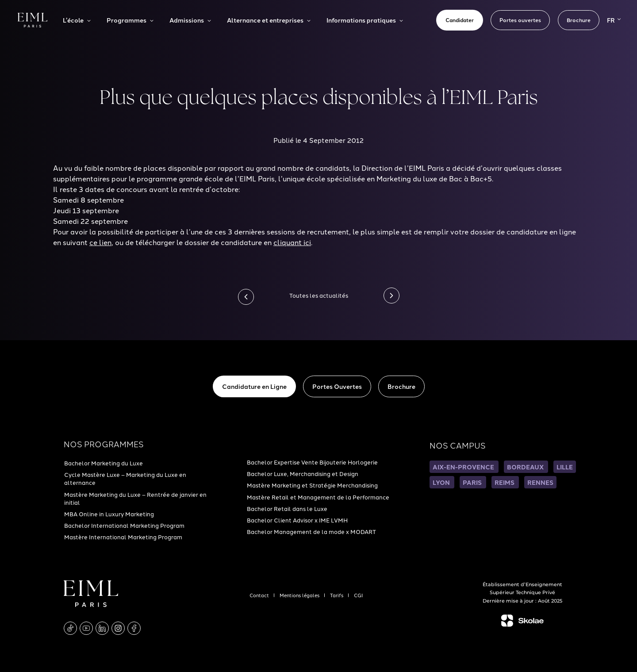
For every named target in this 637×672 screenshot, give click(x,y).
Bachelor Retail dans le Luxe (287, 508)
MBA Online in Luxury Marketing (109, 514)
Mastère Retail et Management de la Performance (318, 497)
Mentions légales (300, 595)
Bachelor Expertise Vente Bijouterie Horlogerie (312, 462)
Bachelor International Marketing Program (124, 525)
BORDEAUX (526, 467)
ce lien (100, 242)
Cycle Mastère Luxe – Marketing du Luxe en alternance (125, 478)
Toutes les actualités (319, 295)
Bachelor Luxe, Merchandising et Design (303, 473)
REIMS (505, 482)
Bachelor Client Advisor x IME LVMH (297, 520)
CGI (358, 595)
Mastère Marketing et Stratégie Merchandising (312, 485)
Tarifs (337, 595)
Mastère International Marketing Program (123, 537)
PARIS (473, 482)
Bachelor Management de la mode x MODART (311, 531)
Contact (260, 595)
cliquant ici (292, 242)
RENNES (540, 482)
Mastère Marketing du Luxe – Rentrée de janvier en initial (135, 498)
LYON (442, 482)
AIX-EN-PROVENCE (464, 467)
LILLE (565, 467)
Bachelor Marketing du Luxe (104, 463)
